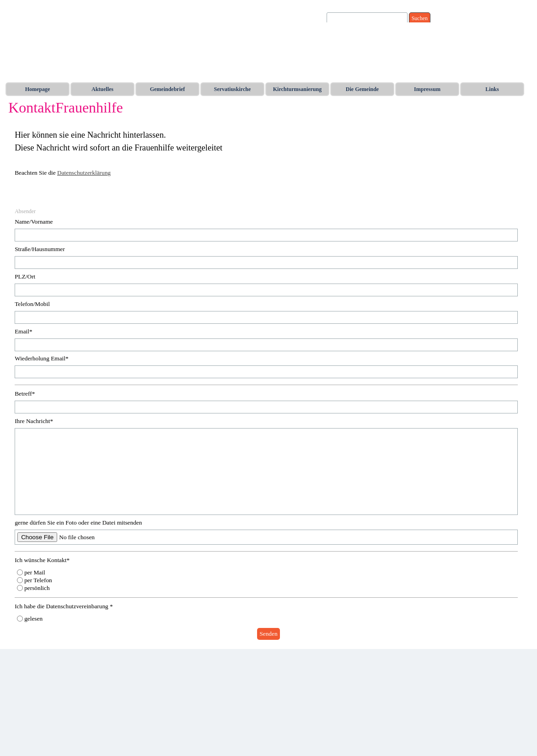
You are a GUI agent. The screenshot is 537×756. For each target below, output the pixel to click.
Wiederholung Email (42, 358)
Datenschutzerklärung (84, 173)
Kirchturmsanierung (297, 89)
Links (492, 89)
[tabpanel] (268, 159)
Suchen (420, 18)
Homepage (38, 89)
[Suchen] (367, 19)
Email (24, 331)
